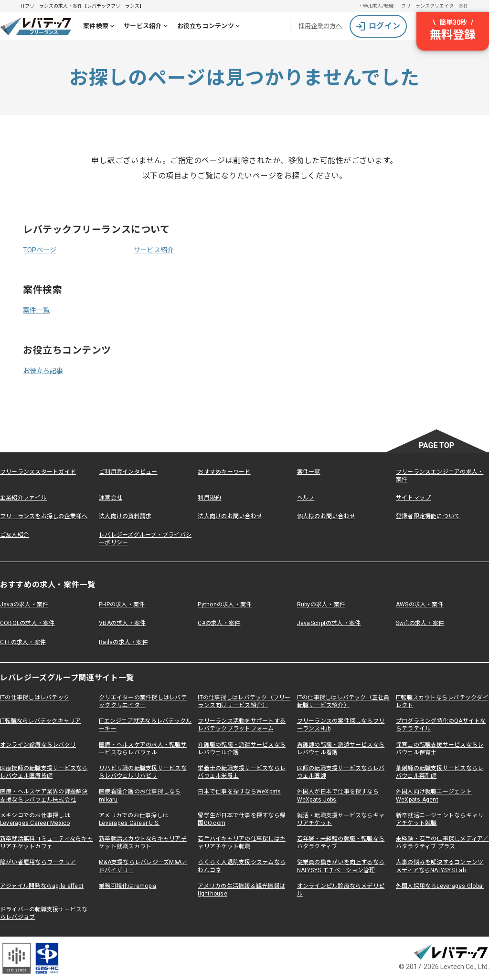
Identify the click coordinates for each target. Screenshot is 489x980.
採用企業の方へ (320, 26)
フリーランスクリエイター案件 (435, 6)
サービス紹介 (148, 27)
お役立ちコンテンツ (210, 27)
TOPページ (40, 250)
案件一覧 (36, 310)
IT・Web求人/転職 (374, 6)
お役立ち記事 (43, 371)
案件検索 (101, 27)
